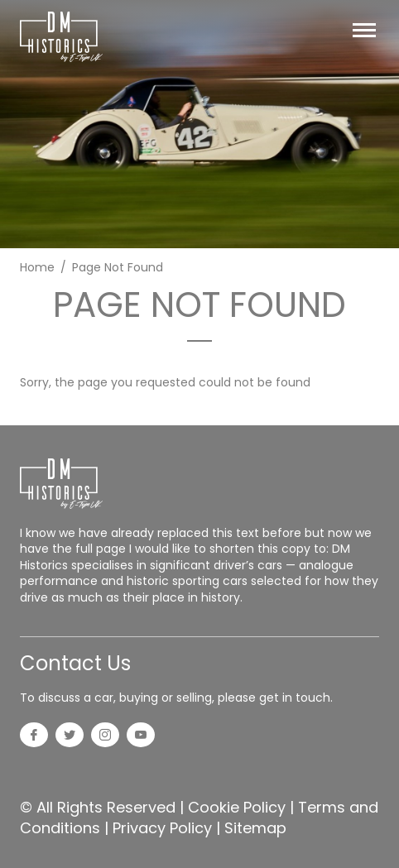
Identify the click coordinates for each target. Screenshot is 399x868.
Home (37, 267)
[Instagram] (105, 736)
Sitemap (255, 828)
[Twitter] (70, 736)
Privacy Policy (162, 828)
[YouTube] (141, 736)
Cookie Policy (237, 807)
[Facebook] (34, 736)
